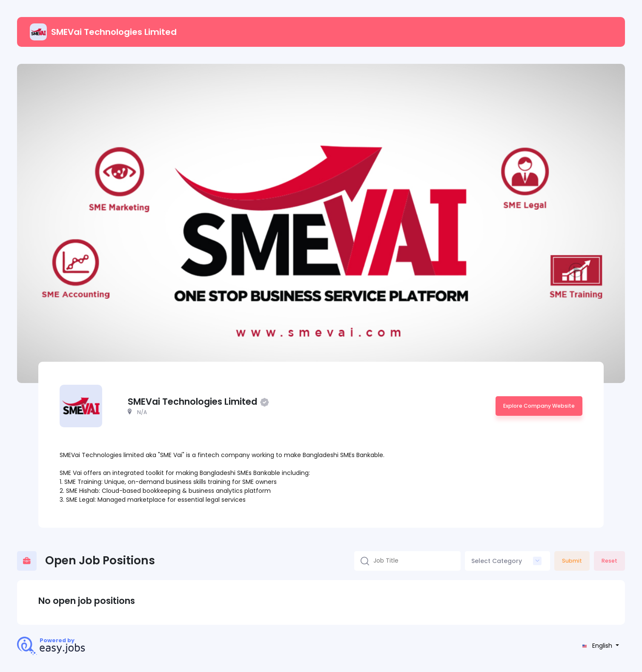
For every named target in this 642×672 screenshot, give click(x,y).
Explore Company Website (539, 406)
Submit (572, 561)
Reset (609, 561)
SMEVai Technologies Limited (103, 32)
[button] (600, 646)
